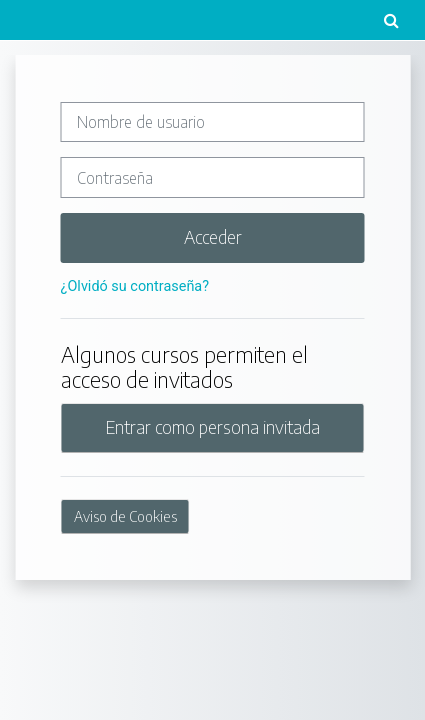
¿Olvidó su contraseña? (135, 286)
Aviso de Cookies (125, 516)
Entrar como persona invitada (213, 427)
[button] (391, 20)
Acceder (213, 237)
